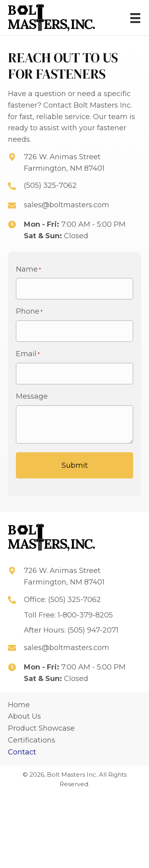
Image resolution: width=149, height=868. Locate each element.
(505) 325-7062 (50, 185)
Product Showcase (41, 728)
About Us (24, 716)
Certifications (32, 740)
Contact (22, 752)
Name (28, 269)
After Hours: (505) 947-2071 (71, 630)
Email (28, 354)
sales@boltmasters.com (67, 205)
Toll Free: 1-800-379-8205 (68, 615)
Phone (29, 312)
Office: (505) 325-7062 (62, 600)
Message (32, 396)
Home (19, 705)
